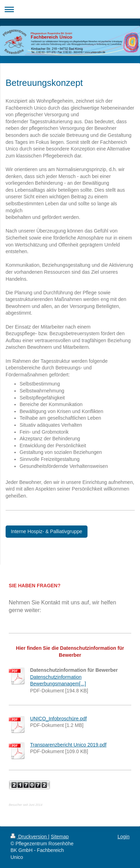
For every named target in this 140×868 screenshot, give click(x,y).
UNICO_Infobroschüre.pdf (58, 719)
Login (124, 837)
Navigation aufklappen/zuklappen (70, 9)
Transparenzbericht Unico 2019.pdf (68, 745)
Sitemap (60, 837)
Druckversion (29, 837)
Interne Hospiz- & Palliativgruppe (47, 531)
